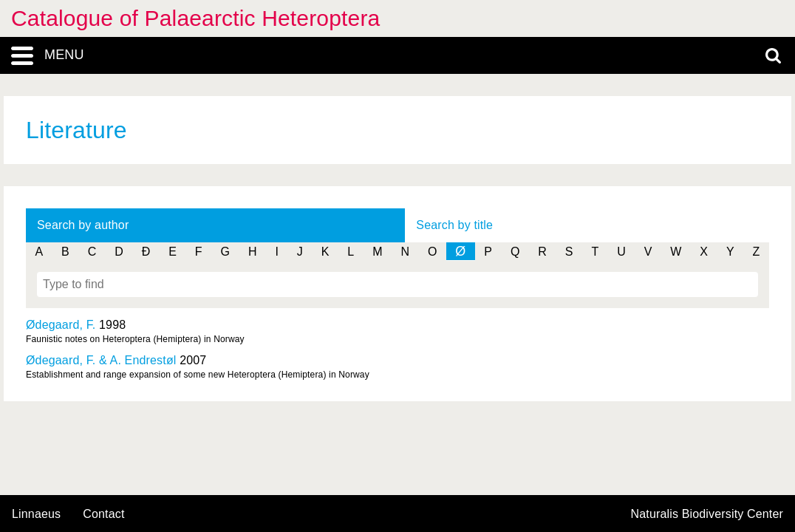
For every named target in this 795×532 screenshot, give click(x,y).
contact (103, 514)
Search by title (454, 225)
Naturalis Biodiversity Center (707, 514)
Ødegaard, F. (61, 325)
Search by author (83, 225)
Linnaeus (36, 514)
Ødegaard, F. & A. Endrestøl (101, 360)
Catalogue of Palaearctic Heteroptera (195, 18)
